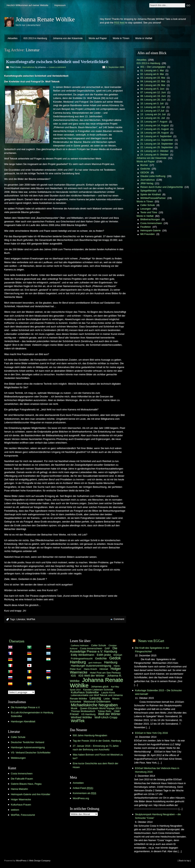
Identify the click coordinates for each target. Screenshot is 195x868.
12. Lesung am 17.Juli (152, 111)
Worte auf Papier (98, 38)
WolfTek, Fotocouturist (23, 815)
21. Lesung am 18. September (157, 144)
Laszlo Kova (108, 692)
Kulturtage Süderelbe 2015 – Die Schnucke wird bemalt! (158, 692)
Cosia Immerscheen (151, 223)
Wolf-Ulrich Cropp (106, 717)
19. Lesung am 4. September (156, 136)
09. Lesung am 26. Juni (153, 100)
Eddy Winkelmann (83, 655)
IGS (73, 676)
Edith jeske (104, 655)
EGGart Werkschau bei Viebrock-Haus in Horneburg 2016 (157, 770)
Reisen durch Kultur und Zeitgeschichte (162, 187)
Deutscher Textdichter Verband (28, 742)
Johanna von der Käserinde (68, 38)
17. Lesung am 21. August (155, 129)
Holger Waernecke (21, 799)
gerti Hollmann (95, 663)
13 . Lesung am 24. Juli (153, 114)
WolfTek (31, 619)
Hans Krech (90, 669)
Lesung (95, 698)
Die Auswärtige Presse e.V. (26, 707)
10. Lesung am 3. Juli (152, 103)
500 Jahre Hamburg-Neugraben (90, 735)
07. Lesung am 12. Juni (153, 92)
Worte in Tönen (121, 38)
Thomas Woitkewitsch (83, 711)
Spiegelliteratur (148, 191)
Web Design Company (40, 861)
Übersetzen (17, 641)
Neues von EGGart (151, 641)
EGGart (118, 655)
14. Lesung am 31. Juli (153, 118)
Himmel (104, 669)
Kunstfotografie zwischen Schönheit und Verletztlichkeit (57, 62)
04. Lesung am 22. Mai (153, 81)
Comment (119, 619)
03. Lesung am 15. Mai (153, 78)
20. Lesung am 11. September (157, 140)
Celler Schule (148, 205)
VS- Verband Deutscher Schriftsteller (31, 753)
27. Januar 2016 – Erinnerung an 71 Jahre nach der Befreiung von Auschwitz (96, 748)
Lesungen (146, 209)
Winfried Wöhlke (81, 717)
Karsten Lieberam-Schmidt (98, 690)
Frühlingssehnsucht (82, 659)
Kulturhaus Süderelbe (85, 692)
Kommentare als (84, 793)
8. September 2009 (115, 67)
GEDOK (145, 172)
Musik (74, 708)
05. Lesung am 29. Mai (153, 85)
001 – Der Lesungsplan (153, 67)
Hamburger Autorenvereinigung (28, 747)
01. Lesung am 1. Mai (152, 70)
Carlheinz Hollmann (80, 645)
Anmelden (78, 783)
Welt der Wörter (109, 714)
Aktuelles (13, 38)
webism (15, 810)
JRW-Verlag (147, 183)
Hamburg (111, 662)
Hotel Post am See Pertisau (105, 673)
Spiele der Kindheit (151, 194)
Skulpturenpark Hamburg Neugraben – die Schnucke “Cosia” (158, 816)
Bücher (144, 165)
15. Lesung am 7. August (154, 122)
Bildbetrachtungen (150, 219)
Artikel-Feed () (83, 788)
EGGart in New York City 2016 (151, 733)
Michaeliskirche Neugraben (94, 705)
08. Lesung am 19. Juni (153, 96)
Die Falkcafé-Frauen (22, 779)
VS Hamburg (88, 714)
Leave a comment (57, 67)
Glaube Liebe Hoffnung (153, 176)
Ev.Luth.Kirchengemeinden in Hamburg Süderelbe (32, 714)
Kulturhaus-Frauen (21, 805)
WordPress (21, 861)
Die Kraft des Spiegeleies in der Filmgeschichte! (152, 650)
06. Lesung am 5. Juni (152, 89)
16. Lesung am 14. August (155, 125)
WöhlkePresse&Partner (153, 198)
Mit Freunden (147, 234)
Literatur (21, 619)
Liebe (107, 699)
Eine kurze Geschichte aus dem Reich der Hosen (96, 765)
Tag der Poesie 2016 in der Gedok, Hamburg (97, 741)
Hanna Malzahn (19, 789)
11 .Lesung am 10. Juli (153, 107)
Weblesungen (18, 758)
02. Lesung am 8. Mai (152, 74)
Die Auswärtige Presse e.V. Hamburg (94, 650)
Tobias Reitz (105, 711)
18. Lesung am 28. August (155, 133)
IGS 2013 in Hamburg (35, 38)
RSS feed (119, 23)
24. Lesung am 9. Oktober (154, 155)
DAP (107, 648)
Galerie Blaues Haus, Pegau (26, 784)
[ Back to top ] (184, 861)
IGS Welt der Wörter (92, 676)
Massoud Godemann (97, 701)
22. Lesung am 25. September (157, 147)
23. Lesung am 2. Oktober (154, 151)
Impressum (60, 5)
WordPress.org (81, 798)
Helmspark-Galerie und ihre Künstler (31, 794)
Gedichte (145, 169)
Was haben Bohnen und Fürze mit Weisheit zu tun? (98, 756)
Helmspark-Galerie (151, 230)
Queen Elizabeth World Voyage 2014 (100, 708)
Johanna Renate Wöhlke (45, 19)
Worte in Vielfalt (144, 38)
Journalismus (28, 67)
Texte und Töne (149, 212)
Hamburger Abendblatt (23, 721)
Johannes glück (100, 687)
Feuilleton (146, 227)
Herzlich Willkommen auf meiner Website (28, 5)
